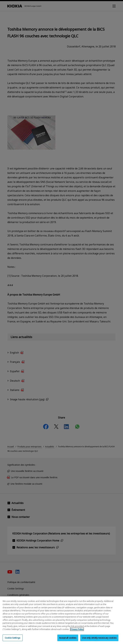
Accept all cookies (68, 640)
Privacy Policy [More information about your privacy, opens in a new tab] (77, 631)
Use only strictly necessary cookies (99, 640)
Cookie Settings (13, 640)
